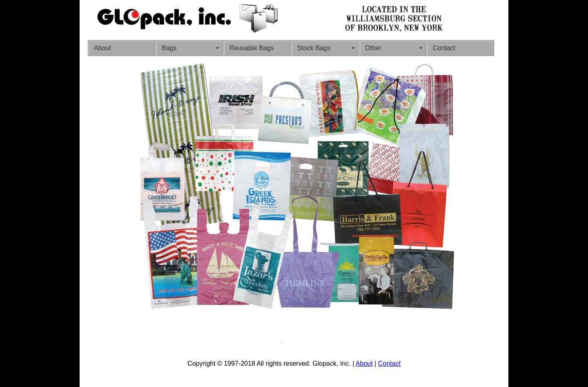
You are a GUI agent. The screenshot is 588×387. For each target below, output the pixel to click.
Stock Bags (314, 48)
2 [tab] (294, 343)
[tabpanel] (294, 189)
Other (373, 48)
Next (506, 200)
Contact (444, 48)
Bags (169, 48)
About (102, 48)
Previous (82, 200)
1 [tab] (282, 343)
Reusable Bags (252, 48)
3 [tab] (306, 343)
